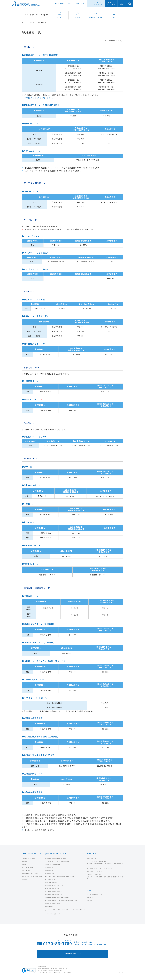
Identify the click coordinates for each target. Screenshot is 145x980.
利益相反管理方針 (50, 880)
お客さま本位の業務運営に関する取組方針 (57, 898)
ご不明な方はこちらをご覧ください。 (39, 98)
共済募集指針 (49, 868)
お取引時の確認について (52, 889)
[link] (29, 971)
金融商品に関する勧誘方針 (53, 864)
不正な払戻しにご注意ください (96, 872)
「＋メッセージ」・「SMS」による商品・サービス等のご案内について (65, 910)
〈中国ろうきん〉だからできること (36, 15)
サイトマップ (119, 973)
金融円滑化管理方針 (51, 883)
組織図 (24, 864)
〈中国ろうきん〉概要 (28, 858)
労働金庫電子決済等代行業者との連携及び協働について (61, 901)
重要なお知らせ (91, 858)
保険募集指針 (49, 871)
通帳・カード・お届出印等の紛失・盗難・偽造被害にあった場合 (105, 878)
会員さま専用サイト (111, 4)
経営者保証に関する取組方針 (54, 904)
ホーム (24, 22)
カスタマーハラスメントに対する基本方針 (57, 861)
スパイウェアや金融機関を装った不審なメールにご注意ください (105, 865)
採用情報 (24, 880)
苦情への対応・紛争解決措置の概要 (55, 858)
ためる (78, 15)
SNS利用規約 (49, 907)
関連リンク (90, 898)
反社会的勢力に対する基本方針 (54, 886)
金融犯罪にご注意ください (95, 875)
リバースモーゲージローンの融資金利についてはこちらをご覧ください (53, 171)
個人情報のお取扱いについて (54, 892)
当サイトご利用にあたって (95, 895)
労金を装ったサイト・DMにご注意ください (99, 869)
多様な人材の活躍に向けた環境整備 (32, 877)
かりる (59, 15)
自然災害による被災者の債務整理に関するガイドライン (61, 877)
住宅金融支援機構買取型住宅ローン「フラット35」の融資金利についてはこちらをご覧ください (63, 168)
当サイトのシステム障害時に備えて (97, 861)
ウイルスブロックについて (53, 914)
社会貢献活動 (26, 871)
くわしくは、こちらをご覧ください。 (40, 830)
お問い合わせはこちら (73, 954)
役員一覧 (24, 861)
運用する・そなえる (96, 15)
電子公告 (90, 901)
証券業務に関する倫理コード (54, 895)
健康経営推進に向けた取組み (30, 874)
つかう (114, 15)
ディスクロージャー (28, 868)
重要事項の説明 (50, 874)
